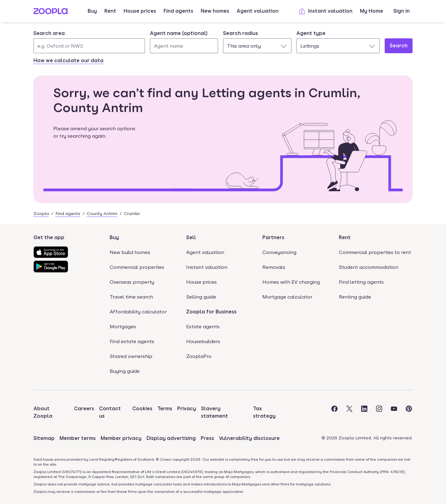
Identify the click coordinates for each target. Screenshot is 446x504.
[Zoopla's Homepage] (50, 13)
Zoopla (41, 213)
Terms (165, 409)
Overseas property (132, 282)
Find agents (178, 11)
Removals (274, 267)
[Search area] (89, 46)
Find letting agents (361, 282)
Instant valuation (325, 11)
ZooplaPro (199, 356)
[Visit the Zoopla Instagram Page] (379, 412)
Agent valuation (258, 11)
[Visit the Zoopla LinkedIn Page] (364, 412)
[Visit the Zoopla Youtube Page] (394, 412)
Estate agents (203, 327)
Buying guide (125, 371)
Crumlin (132, 213)
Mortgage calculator (287, 297)
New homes (215, 11)
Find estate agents (132, 341)
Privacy (187, 409)
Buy (92, 11)
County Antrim (102, 213)
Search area (49, 33)
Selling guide (201, 297)
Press (207, 438)
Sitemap (44, 438)
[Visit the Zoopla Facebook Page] (334, 412)
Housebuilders (203, 341)
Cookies (142, 409)
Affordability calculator (138, 312)
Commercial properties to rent (375, 252)
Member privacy (121, 438)
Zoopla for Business (211, 312)
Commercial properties (137, 267)
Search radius (240, 33)
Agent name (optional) (179, 33)
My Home (372, 11)
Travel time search (131, 297)
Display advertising (171, 438)
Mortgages (123, 327)
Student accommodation (369, 267)
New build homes (130, 252)
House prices (140, 11)
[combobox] (89, 41)
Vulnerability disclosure (249, 438)
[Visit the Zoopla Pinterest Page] (409, 412)
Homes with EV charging (291, 282)
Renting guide (355, 297)
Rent (110, 11)
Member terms (78, 438)
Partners (273, 237)
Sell (191, 237)
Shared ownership (131, 356)
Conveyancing (279, 252)
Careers (84, 409)
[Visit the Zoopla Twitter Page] (349, 412)
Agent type (311, 33)
